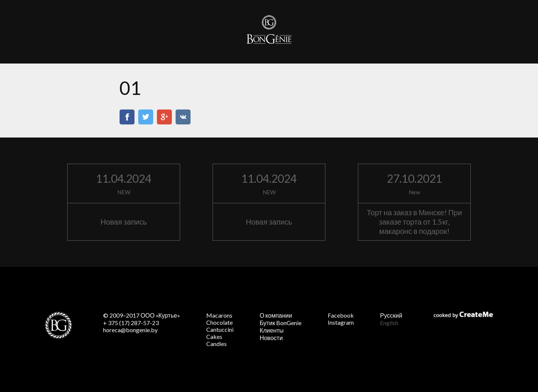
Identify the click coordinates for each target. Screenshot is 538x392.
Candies (217, 344)
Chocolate (219, 322)
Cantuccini (220, 329)
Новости (271, 338)
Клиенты (272, 330)
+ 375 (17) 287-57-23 (131, 323)
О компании (276, 315)
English (389, 323)
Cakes (214, 337)
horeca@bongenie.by (130, 330)
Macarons (219, 315)
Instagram (341, 322)
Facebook (341, 315)
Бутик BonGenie (281, 323)
